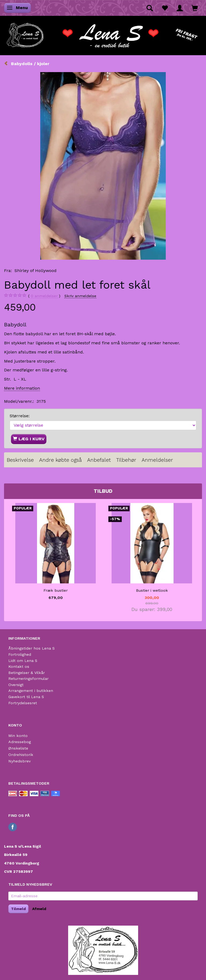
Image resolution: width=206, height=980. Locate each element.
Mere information (22, 388)
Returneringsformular (28, 679)
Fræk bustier (56, 590)
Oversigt (16, 685)
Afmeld (39, 909)
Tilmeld (18, 909)
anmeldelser (44, 296)
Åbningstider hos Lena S (32, 648)
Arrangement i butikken (31, 691)
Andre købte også (60, 460)
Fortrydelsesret (23, 703)
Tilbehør (126, 460)
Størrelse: (20, 416)
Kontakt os (19, 666)
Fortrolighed (20, 654)
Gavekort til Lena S (26, 697)
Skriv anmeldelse (80, 296)
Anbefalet (99, 460)
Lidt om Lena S (23, 661)
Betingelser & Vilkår (27, 673)
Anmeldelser (157, 460)
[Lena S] (103, 33)
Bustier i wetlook (152, 590)
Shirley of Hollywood (36, 271)
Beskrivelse (20, 460)
